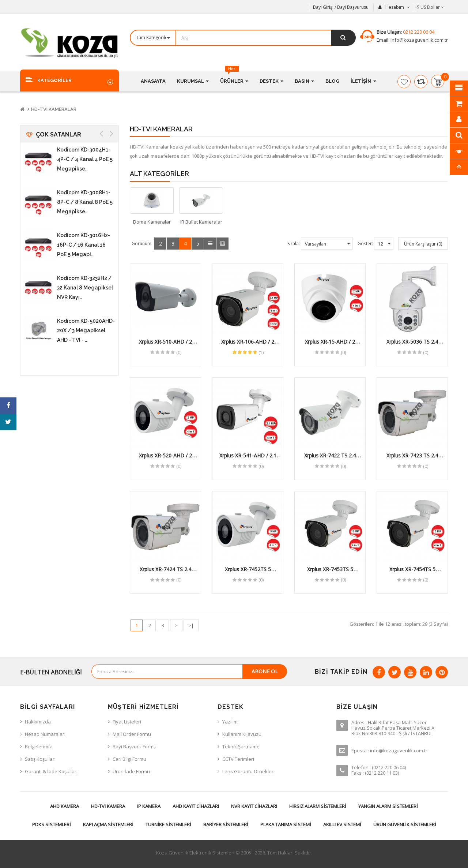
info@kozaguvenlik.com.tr (419, 40)
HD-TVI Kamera (108, 806)
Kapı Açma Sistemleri (108, 824)
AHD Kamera (65, 806)
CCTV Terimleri (238, 759)
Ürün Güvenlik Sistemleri (405, 824)
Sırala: (294, 244)
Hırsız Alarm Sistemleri (318, 806)
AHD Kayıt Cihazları (196, 806)
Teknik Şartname (241, 747)
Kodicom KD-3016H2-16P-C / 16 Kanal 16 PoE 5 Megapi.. (84, 245)
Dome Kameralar (152, 222)
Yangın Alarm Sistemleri (388, 806)
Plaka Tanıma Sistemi (286, 824)
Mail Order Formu (132, 734)
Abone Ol (265, 671)
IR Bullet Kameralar (201, 222)
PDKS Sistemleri (52, 824)
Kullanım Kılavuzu (242, 734)
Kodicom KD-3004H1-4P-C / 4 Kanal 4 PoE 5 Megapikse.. (85, 159)
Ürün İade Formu (131, 771)
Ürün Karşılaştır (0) (423, 244)
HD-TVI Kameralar (54, 109)
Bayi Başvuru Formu (135, 747)
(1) (261, 353)
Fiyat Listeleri (127, 722)
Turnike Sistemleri (168, 824)
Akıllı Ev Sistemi (342, 824)
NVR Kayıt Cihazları (254, 806)
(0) (179, 353)
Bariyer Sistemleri (226, 824)
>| (191, 625)
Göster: (365, 244)
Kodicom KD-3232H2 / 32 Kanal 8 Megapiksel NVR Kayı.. (85, 288)
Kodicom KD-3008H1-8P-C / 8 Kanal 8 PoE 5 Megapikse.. (85, 202)
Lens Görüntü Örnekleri (248, 771)
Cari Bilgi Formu (129, 759)
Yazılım (230, 722)
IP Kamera (149, 806)
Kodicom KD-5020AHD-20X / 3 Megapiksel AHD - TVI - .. (86, 330)
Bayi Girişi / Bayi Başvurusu (341, 7)
